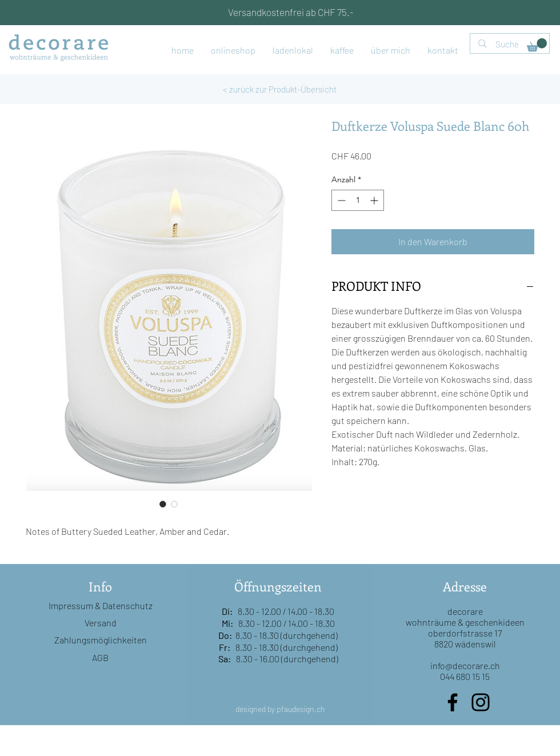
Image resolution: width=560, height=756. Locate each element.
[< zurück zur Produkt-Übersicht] (280, 89)
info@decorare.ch (465, 665)
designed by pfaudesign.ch (280, 709)
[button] (537, 45)
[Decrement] (340, 200)
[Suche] (510, 44)
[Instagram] (481, 702)
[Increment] (375, 200)
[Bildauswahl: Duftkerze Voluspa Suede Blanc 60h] (163, 504)
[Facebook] (453, 702)
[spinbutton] (358, 200)
